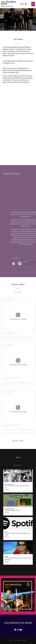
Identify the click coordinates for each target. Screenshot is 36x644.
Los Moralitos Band (9, 3)
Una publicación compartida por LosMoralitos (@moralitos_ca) (18, 337)
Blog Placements (9, 484)
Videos (6, 556)
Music (6, 532)
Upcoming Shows (9, 509)
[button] (18, 441)
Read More (7, 489)
